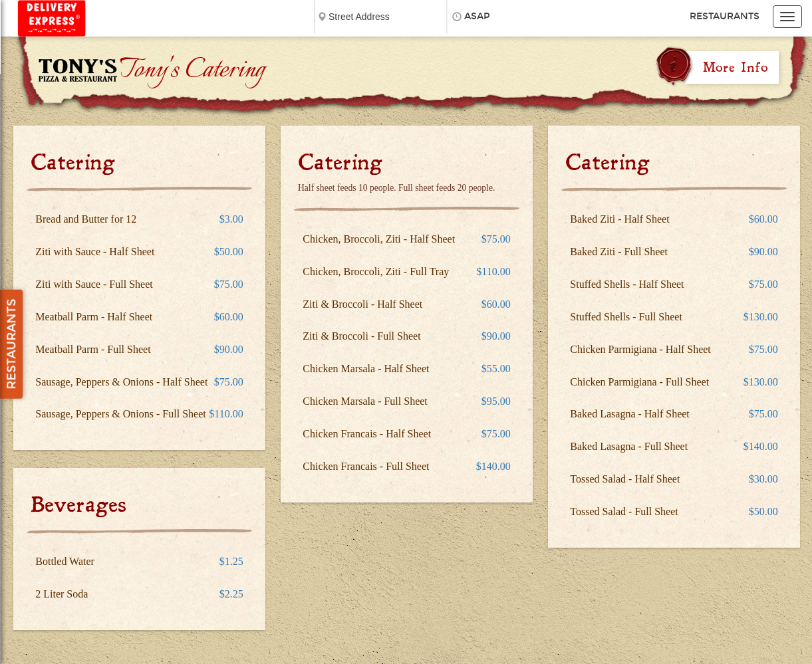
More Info (736, 67)
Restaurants (725, 16)
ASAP (477, 16)
